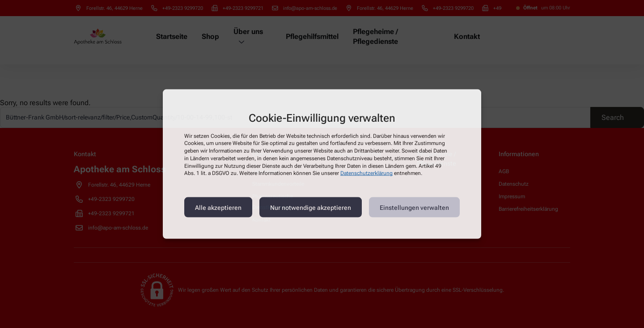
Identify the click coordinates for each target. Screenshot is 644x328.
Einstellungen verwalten (414, 207)
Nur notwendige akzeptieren (311, 207)
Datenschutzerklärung (366, 173)
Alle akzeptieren (218, 207)
